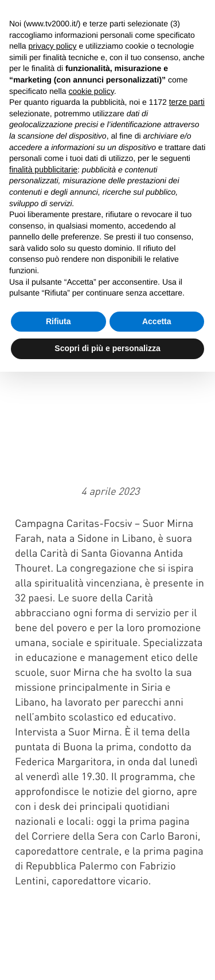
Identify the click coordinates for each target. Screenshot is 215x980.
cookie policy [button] (91, 91)
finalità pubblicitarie (43, 170)
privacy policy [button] (52, 46)
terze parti (187, 102)
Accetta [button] (157, 321)
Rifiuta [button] (58, 321)
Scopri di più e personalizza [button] (107, 348)
